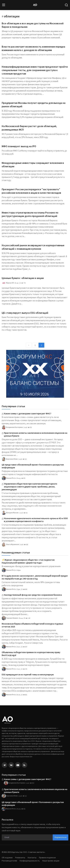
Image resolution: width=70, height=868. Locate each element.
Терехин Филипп (10, 618)
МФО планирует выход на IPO (19, 146)
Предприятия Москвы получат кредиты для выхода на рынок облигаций (34, 105)
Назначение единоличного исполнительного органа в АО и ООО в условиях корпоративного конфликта (36, 520)
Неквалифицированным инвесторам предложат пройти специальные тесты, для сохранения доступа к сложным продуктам (35, 70)
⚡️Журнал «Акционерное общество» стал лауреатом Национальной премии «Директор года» (28, 561)
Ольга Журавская (10, 545)
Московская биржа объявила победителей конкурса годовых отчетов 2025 (32, 625)
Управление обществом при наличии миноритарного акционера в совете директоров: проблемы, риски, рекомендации (29, 487)
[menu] (4, 5)
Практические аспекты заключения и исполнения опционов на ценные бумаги (36, 434)
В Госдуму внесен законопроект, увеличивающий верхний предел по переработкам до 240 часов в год (35, 577)
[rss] (24, 765)
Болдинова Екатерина (12, 427)
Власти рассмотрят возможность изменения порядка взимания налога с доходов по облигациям (33, 48)
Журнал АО (8, 283)
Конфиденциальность (30, 861)
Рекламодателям (9, 861)
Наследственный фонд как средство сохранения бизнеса (33, 595)
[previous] (29, 345)
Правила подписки (47, 858)
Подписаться (60, 837)
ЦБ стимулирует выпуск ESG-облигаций (25, 313)
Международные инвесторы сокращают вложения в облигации (33, 165)
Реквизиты (20, 858)
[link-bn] (35, 374)
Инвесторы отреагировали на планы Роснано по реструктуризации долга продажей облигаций (30, 214)
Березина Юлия (10, 459)
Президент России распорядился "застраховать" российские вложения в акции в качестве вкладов (31, 191)
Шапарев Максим (10, 513)
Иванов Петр (9, 478)
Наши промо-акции (51, 861)
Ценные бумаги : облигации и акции (23, 278)
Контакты (32, 858)
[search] (66, 5)
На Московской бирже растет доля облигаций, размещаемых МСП (29, 128)
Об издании (7, 858)
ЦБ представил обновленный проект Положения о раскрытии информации (33, 466)
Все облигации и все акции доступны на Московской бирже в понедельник (33, 25)
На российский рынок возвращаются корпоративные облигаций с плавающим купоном (33, 247)
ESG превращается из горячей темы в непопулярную (28, 675)
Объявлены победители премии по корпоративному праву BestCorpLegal (31, 654)
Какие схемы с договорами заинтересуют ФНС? (28, 414)
